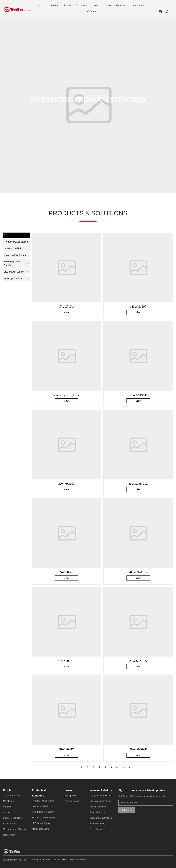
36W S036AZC (138, 484)
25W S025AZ (66, 484)
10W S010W (66, 307)
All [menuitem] (5, 235)
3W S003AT (66, 661)
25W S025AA (138, 661)
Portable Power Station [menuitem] (16, 242)
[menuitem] (41, 6)
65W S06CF (66, 572)
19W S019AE (138, 395)
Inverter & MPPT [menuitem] (13, 248)
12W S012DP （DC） (66, 395)
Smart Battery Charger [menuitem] (16, 255)
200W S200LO (138, 572)
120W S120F (138, 307)
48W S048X (66, 749)
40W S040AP (138, 749)
